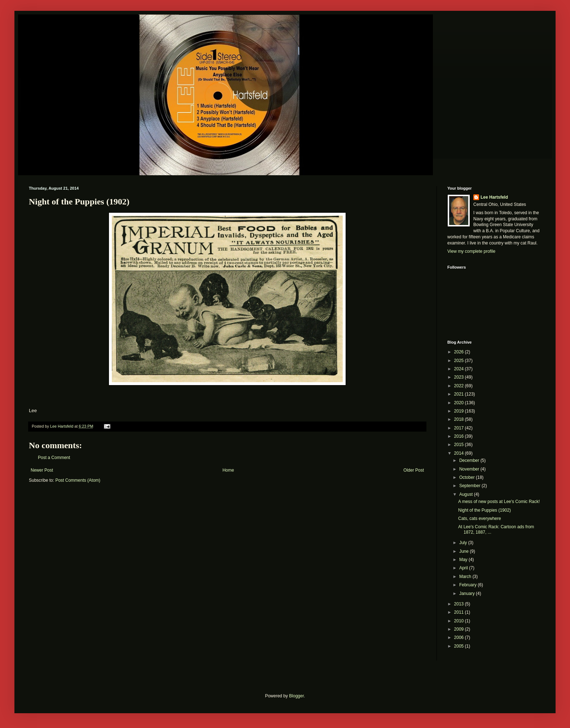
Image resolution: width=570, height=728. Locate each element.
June (464, 551)
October (468, 477)
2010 (460, 621)
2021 (460, 394)
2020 (460, 403)
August (467, 494)
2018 (460, 419)
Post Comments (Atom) (78, 480)
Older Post (414, 470)
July (464, 543)
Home (228, 470)
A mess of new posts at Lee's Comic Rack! (499, 502)
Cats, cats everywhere (480, 519)
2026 (460, 352)
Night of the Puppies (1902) (484, 510)
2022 (460, 386)
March (466, 577)
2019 (460, 411)
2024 (460, 369)
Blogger (296, 696)
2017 (460, 428)
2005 (460, 646)
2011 (460, 612)
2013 (460, 604)
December (470, 460)
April (464, 568)
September (470, 486)
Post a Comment (54, 458)
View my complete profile (471, 251)
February (468, 585)
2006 (460, 637)
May (464, 560)
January (468, 594)
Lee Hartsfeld (494, 197)
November (470, 469)
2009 (460, 629)
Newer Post (42, 470)
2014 (460, 453)
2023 (460, 377)
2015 (460, 445)
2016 (460, 436)
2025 (460, 361)
